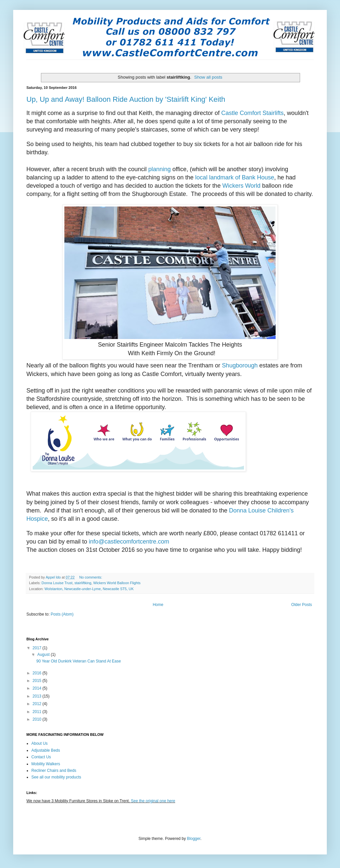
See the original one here (153, 801)
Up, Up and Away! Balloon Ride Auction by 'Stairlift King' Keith (126, 99)
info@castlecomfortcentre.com (129, 542)
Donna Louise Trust (57, 583)
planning (159, 169)
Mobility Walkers (46, 764)
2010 (38, 719)
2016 (38, 673)
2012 (38, 704)
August (44, 655)
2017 (38, 648)
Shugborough (240, 365)
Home (158, 605)
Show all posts (208, 77)
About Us (39, 743)
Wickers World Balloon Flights (117, 583)
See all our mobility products (56, 777)
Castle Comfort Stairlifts (252, 113)
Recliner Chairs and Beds (54, 771)
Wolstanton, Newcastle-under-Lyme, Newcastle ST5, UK (89, 589)
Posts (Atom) (62, 614)
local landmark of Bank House (235, 177)
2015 (38, 681)
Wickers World (241, 186)
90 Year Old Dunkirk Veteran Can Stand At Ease (79, 661)
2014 (38, 688)
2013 (38, 696)
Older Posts (302, 605)
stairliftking (83, 583)
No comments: (91, 577)
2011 (38, 712)
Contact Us (41, 757)
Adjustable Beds (46, 750)
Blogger (194, 839)
